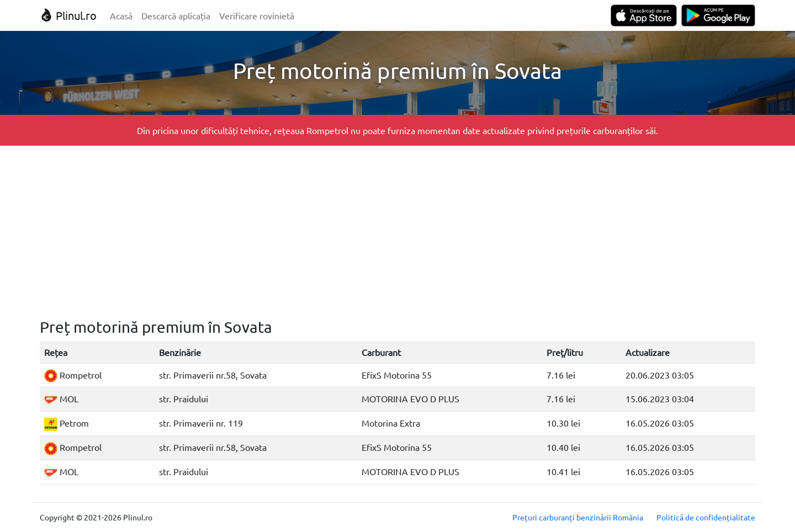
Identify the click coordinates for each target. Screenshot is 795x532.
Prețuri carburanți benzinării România (578, 517)
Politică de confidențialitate (706, 517)
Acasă (121, 15)
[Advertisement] (397, 232)
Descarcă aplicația (176, 15)
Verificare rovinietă (257, 15)
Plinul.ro (68, 15)
